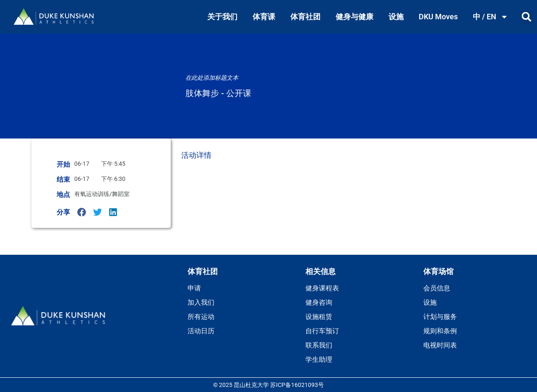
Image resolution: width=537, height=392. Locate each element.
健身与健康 (355, 17)
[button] (527, 17)
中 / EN (490, 17)
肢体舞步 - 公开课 (218, 93)
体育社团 (305, 17)
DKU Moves (438, 17)
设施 (396, 17)
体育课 (264, 17)
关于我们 (222, 17)
